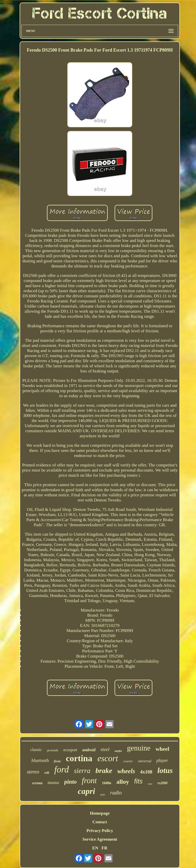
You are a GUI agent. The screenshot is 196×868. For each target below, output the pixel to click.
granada (53, 750)
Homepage (100, 813)
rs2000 (162, 783)
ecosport (70, 750)
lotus (165, 770)
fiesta (57, 761)
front (89, 781)
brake (104, 771)
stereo (33, 772)
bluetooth (40, 760)
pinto (71, 782)
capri (87, 791)
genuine (139, 748)
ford (62, 770)
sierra (82, 771)
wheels (126, 771)
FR (105, 848)
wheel (162, 749)
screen (37, 783)
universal (145, 761)
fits (138, 781)
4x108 (146, 772)
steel (105, 749)
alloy (123, 782)
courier (128, 761)
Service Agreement (100, 839)
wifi (47, 773)
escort (108, 758)
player (162, 760)
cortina (79, 758)
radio (116, 793)
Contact (100, 822)
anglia (118, 751)
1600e (107, 783)
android (89, 750)
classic (36, 750)
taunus (53, 783)
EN (95, 848)
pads (103, 795)
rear (150, 784)
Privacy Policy (100, 831)
